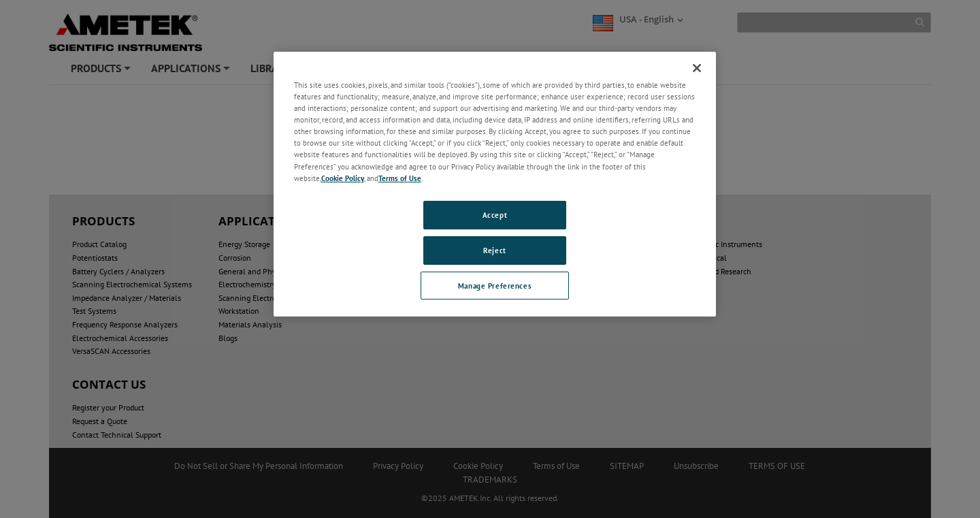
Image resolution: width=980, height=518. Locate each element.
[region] (495, 184)
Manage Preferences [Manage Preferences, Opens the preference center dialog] (495, 286)
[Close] (697, 68)
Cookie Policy (343, 178)
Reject (494, 250)
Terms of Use (400, 178)
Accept (495, 215)
